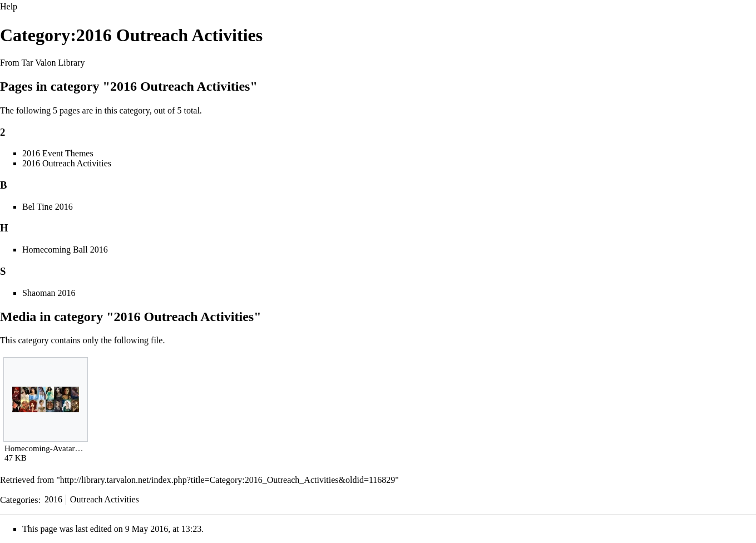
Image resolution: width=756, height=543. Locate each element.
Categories (19, 499)
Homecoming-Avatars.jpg (45, 448)
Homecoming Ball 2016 (65, 250)
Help (9, 6)
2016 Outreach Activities (67, 163)
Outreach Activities (105, 499)
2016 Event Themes (58, 153)
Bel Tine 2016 (48, 207)
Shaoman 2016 (49, 293)
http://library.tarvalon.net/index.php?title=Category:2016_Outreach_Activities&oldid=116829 (228, 480)
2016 (53, 499)
